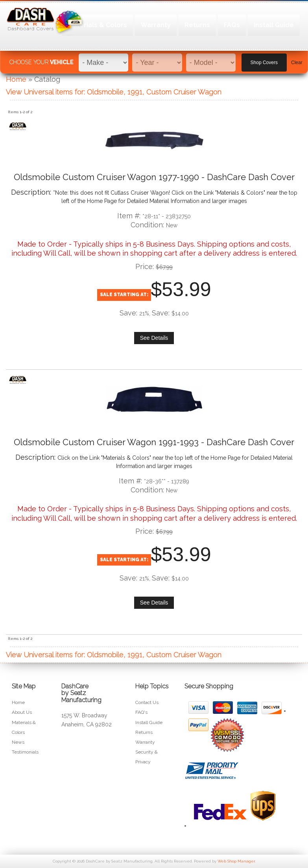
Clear (297, 59)
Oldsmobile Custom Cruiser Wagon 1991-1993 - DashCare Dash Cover (154, 442)
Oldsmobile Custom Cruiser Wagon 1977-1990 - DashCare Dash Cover (154, 177)
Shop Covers (264, 59)
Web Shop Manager (236, 861)
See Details (154, 338)
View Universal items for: (114, 92)
